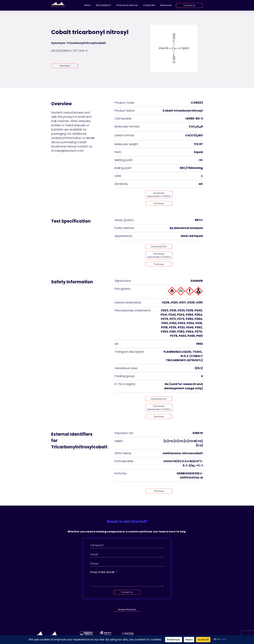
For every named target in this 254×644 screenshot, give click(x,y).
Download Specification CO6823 (159, 195)
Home (87, 5)
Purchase (65, 66)
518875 (198, 433)
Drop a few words (102, 572)
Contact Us (189, 5)
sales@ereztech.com (69, 151)
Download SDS (159, 247)
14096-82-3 (194, 119)
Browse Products (127, 609)
